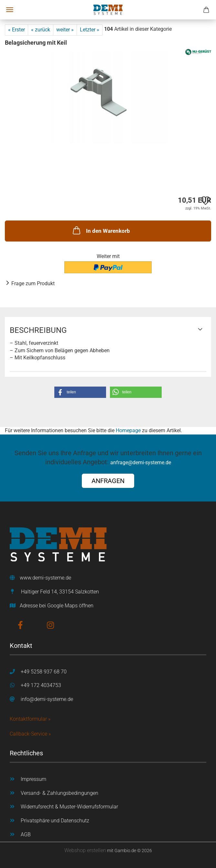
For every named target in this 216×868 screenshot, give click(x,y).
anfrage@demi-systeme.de (141, 462)
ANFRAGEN (108, 481)
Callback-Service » (30, 734)
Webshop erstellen (85, 850)
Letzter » (90, 30)
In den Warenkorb (101, 230)
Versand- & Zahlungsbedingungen (59, 793)
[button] (80, 392)
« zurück (41, 30)
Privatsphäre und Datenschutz (55, 821)
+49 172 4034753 (41, 685)
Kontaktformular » (30, 719)
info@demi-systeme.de (47, 699)
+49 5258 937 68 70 (44, 672)
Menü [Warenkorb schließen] (10, 10)
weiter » (65, 30)
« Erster (16, 30)
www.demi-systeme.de (45, 578)
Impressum (33, 779)
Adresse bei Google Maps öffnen (57, 606)
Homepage (128, 430)
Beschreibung (38, 330)
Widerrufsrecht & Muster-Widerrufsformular (69, 807)
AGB (26, 834)
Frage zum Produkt (33, 283)
